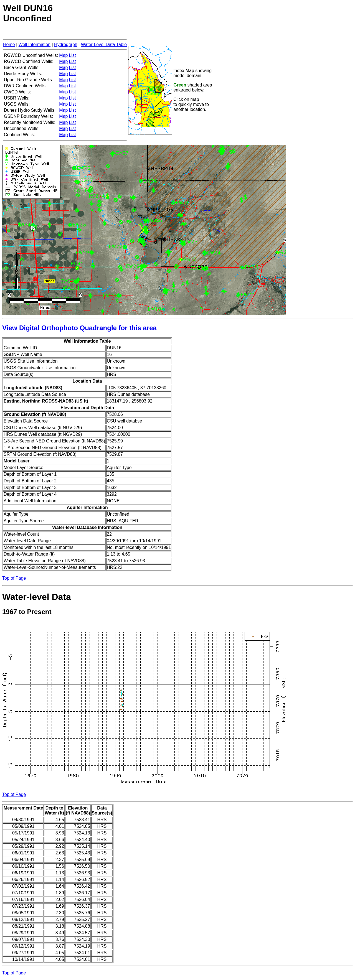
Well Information (35, 44)
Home (9, 44)
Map (63, 55)
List (72, 55)
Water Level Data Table (104, 44)
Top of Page (14, 578)
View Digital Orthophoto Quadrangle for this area (79, 328)
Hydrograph (66, 44)
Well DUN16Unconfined (28, 13)
